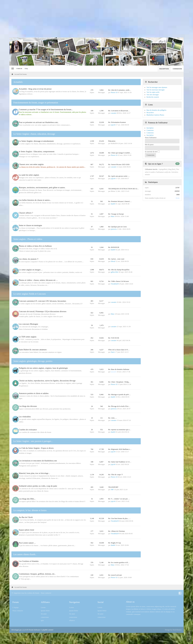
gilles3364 (115, 277)
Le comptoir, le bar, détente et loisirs (30, 521)
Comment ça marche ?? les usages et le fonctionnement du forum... (46, 109)
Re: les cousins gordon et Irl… (119, 573)
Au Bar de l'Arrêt (26, 527)
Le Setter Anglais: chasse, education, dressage (34, 135)
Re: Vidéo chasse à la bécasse (119, 287)
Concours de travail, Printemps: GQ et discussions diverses (43, 318)
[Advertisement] (96, 19)
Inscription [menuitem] (164, 69)
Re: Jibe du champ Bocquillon (119, 275)
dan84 (113, 208)
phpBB (24, 641)
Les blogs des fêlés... (28, 508)
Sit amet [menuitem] (44, 625)
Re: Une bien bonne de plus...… (119, 529)
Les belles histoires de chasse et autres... (36, 204)
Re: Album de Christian (117, 541)
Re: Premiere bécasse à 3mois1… (120, 205)
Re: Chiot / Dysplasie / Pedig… (119, 389)
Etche (178, 198)
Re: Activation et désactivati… (119, 111)
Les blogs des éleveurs (28, 414)
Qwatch (114, 379)
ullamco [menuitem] (72, 631)
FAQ (26, 69)
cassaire (114, 113)
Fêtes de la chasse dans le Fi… (119, 356)
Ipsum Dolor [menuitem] (45, 622)
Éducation (112, 142)
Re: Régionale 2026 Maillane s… (120, 458)
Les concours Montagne (29, 331)
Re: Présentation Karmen (117, 123)
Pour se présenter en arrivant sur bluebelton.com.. (39, 123)
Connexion (150, 133)
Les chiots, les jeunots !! (29, 263)
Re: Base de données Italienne (119, 377)
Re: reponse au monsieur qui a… (120, 438)
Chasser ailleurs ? (27, 217)
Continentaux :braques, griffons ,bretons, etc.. (38, 585)
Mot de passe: (149, 145)
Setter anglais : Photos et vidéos (28, 243)
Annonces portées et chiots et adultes (34, 401)
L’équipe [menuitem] (16, 618)
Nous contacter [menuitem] (46, 604)
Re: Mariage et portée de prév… (120, 402)
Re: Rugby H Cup (115, 553)
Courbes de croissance (28, 438)
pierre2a (114, 233)
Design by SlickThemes (173, 641)
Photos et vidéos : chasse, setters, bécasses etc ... (39, 286)
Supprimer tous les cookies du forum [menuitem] (25, 604)
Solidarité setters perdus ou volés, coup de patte (39, 495)
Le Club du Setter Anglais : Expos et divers (37, 457)
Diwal (113, 265)
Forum (19, 69)
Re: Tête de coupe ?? (116, 484)
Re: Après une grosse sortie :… (119, 180)
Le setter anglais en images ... (31, 275)
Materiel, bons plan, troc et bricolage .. (35, 482)
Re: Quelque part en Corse (118, 230)
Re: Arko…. (113, 426)
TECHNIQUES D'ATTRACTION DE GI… (124, 192)
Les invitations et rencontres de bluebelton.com (38, 470)
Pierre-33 (114, 92)
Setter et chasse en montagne (31, 229)
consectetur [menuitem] (45, 628)
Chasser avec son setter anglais (32, 166)
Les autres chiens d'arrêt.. (25, 565)
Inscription (150, 135)
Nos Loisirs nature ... (28, 553)
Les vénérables (25, 425)
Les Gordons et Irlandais (29, 572)
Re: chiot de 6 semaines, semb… (120, 90)
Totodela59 (115, 289)
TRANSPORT (113, 496)
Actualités (18, 82)
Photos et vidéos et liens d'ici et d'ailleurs (36, 250)
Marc (113, 220)
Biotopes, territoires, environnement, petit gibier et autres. (43, 191)
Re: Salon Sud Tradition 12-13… (120, 471)
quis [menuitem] (42, 631)
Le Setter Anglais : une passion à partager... (33, 450)
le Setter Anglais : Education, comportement (37, 153)
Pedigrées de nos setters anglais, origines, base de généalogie (44, 375)
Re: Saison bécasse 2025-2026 (119, 167)
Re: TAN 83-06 (114, 344)
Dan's (113, 359)
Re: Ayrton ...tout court (116, 263)
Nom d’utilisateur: (151, 138)
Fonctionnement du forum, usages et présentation (36, 103)
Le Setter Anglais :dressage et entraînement (37, 142)
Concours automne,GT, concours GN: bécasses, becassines (43, 307)
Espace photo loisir (27, 540)
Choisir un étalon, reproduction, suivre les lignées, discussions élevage (48, 388)
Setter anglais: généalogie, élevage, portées (33, 369)
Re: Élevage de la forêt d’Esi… (119, 414)
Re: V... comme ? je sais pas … (119, 508)
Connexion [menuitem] (177, 69)
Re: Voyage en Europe (116, 218)
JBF (112, 499)
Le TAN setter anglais (28, 343)
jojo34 (113, 125)
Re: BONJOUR (114, 251)
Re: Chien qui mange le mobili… (120, 155)
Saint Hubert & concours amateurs (33, 357)
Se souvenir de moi (152, 152)
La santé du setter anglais (30, 179)
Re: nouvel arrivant (115, 586)
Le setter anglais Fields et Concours (30, 299)
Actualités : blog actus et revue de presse (36, 89)
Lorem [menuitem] (43, 618)
